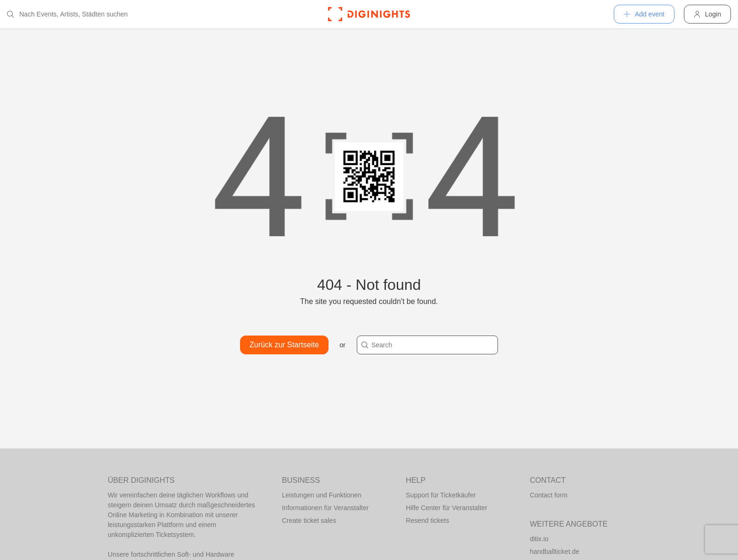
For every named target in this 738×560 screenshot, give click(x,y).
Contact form (549, 495)
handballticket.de (555, 552)
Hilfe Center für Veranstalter (446, 508)
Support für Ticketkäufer (441, 495)
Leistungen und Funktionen (322, 495)
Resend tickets (427, 520)
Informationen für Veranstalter (325, 508)
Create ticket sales (309, 520)
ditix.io (539, 539)
